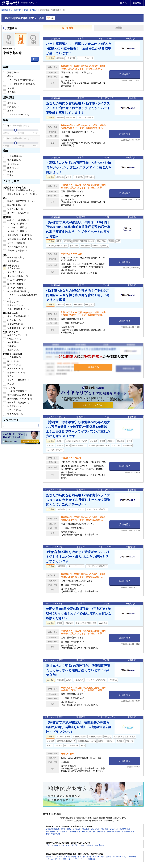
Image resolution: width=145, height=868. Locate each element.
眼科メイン (14, 365)
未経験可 (13, 350)
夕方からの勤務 (16, 243)
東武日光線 (50, 832)
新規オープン (15, 305)
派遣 (11, 111)
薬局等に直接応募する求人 (21, 190)
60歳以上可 (14, 339)
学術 (11, 172)
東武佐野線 (87, 832)
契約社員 (13, 107)
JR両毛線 (114, 829)
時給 (19, 138)
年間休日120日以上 (18, 276)
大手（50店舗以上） (18, 309)
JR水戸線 (95, 829)
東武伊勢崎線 (125, 829)
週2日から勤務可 (16, 284)
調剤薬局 (13, 72)
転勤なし (13, 301)
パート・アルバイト (18, 114)
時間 (33, 40)
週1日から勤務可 (16, 280)
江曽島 (81, 845)
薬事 (11, 175)
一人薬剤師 (14, 357)
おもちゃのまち (58, 845)
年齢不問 (13, 342)
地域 (9, 40)
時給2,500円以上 (16, 205)
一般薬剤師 (14, 156)
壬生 (48, 845)
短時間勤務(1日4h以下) (19, 235)
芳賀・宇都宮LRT (53, 834)
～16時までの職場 (17, 224)
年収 (19, 125)
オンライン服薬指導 (18, 380)
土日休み (13, 268)
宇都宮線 (76, 829)
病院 (11, 76)
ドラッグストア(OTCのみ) (21, 84)
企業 (11, 88)
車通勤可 (13, 261)
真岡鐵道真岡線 (128, 832)
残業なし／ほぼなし (18, 220)
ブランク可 (14, 410)
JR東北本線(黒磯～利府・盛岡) (58, 829)
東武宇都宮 (100, 845)
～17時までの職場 (17, 227)
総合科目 (13, 361)
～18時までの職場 (17, 231)
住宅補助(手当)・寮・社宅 (21, 328)
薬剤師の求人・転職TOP (11, 10)
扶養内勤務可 (15, 414)
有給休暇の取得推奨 (18, 291)
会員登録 (137, 3)
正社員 (12, 103)
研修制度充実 (15, 324)
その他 (12, 92)
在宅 (11, 384)
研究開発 (13, 164)
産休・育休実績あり (18, 316)
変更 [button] (35, 59)
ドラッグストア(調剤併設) (21, 80)
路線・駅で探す (30, 10)
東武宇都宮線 (62, 832)
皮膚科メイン (15, 369)
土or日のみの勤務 (17, 251)
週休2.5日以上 (15, 272)
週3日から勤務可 (16, 288)
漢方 (11, 376)
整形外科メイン (16, 372)
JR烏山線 (85, 829)
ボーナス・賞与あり (18, 213)
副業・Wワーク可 (17, 335)
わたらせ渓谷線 (99, 832)
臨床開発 (13, 168)
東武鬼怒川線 (75, 832)
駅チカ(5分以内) (16, 257)
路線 (21, 40)
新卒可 (12, 346)
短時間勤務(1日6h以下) (19, 239)
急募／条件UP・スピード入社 (22, 194)
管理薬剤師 (14, 160)
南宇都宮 (90, 845)
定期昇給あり (15, 209)
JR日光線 (104, 829)
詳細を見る (125, 74)
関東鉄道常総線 (114, 832)
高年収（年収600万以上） (21, 201)
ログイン (124, 3)
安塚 (68, 845)
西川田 (74, 845)
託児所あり (14, 320)
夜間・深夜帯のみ (17, 247)
